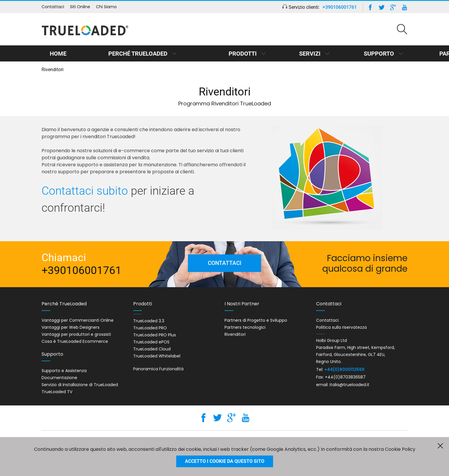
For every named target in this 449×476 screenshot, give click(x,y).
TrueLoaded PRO (150, 328)
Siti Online (80, 7)
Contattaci (53, 7)
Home (55, 54)
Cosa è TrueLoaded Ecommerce (75, 341)
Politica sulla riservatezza (341, 327)
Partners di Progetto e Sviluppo (256, 320)
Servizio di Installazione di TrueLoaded (80, 385)
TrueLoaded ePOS (151, 342)
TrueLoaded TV (57, 392)
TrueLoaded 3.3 (149, 321)
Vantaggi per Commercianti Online (78, 320)
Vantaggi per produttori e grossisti (76, 334)
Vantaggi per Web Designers (71, 327)
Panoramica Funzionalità (158, 369)
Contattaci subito (85, 191)
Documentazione (59, 378)
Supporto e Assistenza (64, 371)
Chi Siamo (106, 7)
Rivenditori (235, 334)
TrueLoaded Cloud (152, 349)
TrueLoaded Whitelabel (157, 356)
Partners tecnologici (245, 327)
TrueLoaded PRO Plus (155, 335)
